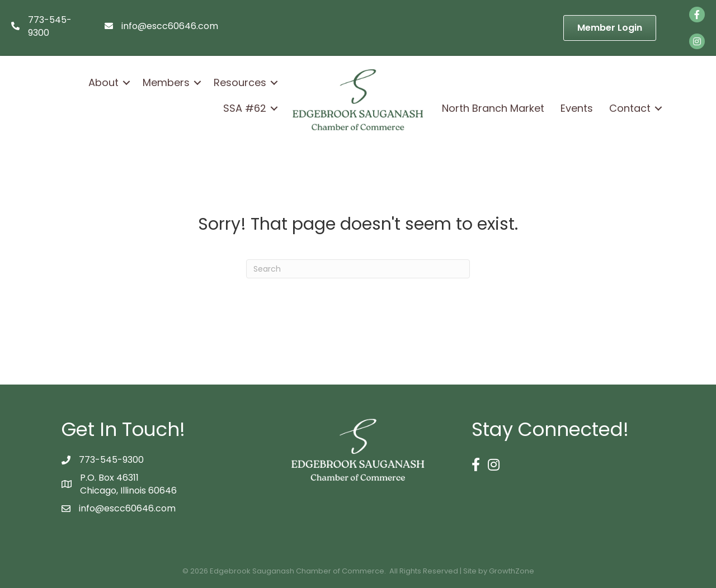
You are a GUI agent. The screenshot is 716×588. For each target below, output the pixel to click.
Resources (240, 82)
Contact (630, 108)
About (103, 82)
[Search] (358, 269)
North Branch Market (493, 108)
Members (166, 82)
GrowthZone (512, 571)
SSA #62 (245, 108)
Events (577, 108)
